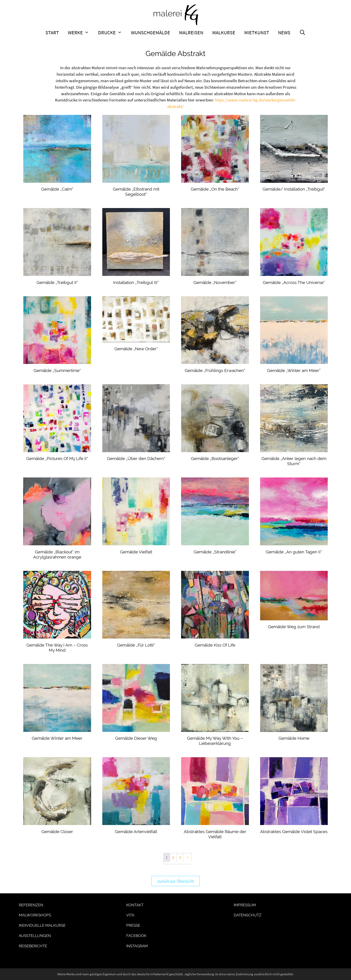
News (284, 32)
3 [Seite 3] (180, 857)
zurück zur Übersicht (176, 881)
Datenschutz (248, 915)
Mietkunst (257, 32)
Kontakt (135, 905)
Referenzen (31, 905)
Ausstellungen (35, 936)
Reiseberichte (33, 946)
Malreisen (191, 32)
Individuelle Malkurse (42, 925)
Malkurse (224, 32)
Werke (81, 32)
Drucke (112, 32)
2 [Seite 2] (173, 857)
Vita (130, 915)
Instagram (137, 946)
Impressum (245, 905)
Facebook (136, 936)
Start (52, 32)
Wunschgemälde (151, 32)
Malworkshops (35, 915)
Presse (133, 925)
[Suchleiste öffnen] (303, 32)
